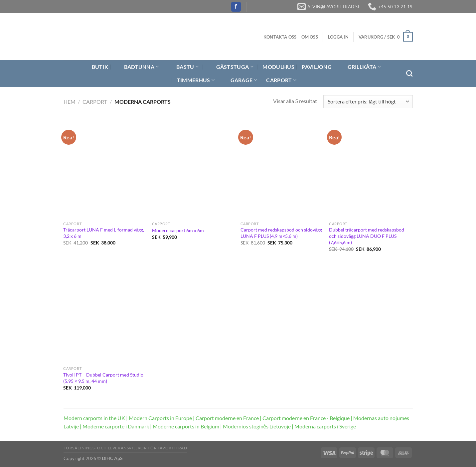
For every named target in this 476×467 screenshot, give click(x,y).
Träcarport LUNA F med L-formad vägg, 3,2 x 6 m (104, 233)
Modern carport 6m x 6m (178, 230)
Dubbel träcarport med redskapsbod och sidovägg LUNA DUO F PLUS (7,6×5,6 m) (367, 236)
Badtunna (137, 67)
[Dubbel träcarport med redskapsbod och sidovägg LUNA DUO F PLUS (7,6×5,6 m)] (370, 169)
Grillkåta (360, 67)
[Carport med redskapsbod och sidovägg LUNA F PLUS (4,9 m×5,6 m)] (282, 169)
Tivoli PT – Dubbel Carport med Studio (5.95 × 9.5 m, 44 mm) (103, 378)
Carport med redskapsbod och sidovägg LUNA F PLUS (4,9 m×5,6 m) (281, 233)
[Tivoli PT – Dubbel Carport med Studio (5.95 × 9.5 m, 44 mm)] (104, 314)
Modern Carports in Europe (160, 418)
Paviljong (317, 67)
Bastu (183, 67)
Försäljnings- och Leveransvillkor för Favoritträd (125, 448)
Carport (281, 80)
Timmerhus (196, 80)
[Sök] (409, 73)
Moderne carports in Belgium (186, 426)
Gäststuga (231, 67)
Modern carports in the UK (94, 418)
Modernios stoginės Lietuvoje (257, 426)
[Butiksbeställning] (368, 102)
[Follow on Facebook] (236, 7)
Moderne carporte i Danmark (116, 426)
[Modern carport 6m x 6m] (193, 169)
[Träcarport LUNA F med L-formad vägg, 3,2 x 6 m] (104, 169)
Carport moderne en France (227, 418)
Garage (240, 80)
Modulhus (278, 67)
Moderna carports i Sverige (325, 426)
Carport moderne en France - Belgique (306, 418)
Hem (70, 102)
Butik (96, 67)
